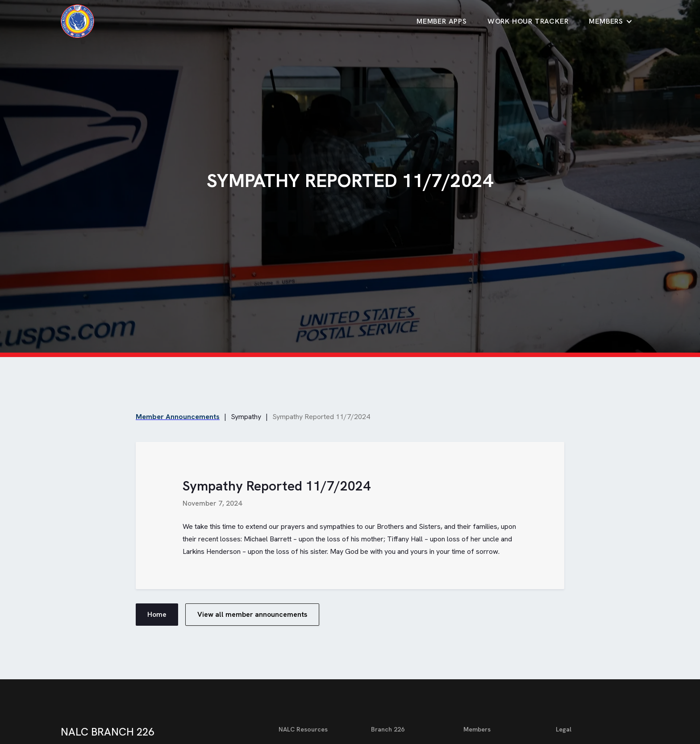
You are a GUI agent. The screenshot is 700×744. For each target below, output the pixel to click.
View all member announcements (252, 614)
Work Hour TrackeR (528, 21)
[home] (77, 21)
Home (157, 614)
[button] (611, 21)
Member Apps (442, 21)
